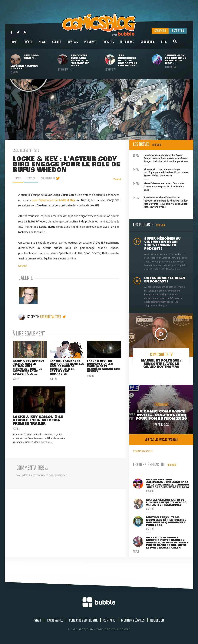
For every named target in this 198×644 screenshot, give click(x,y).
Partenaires (55, 620)
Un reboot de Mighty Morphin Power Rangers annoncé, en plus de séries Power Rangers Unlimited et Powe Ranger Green (160, 158)
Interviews (127, 44)
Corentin (29, 317)
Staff (38, 620)
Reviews (73, 44)
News (42, 44)
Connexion (160, 31)
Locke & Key (66, 200)
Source (23, 266)
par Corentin (50, 178)
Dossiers (108, 44)
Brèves (28, 44)
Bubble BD (157, 620)
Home (14, 44)
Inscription (178, 31)
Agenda (57, 44)
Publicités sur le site (83, 620)
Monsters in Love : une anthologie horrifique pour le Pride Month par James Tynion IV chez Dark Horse (160, 172)
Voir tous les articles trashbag (161, 440)
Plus (164, 44)
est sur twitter (53, 317)
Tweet (117, 179)
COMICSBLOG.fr (143, 451)
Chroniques (148, 44)
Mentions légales (133, 620)
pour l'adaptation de (45, 200)
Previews (90, 44)
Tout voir (157, 145)
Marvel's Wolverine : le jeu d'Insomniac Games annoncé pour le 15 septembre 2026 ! (159, 186)
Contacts (109, 620)
